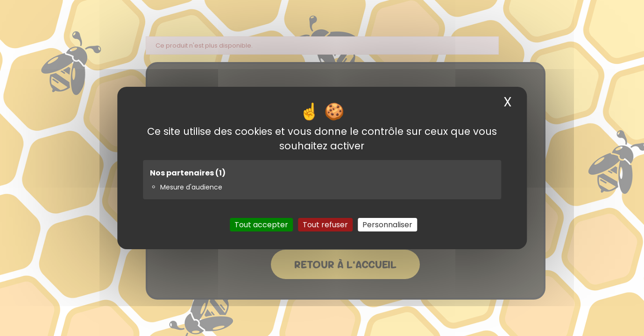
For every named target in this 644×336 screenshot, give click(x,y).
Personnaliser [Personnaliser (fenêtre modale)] (387, 225)
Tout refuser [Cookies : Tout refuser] (325, 225)
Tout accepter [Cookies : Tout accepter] (261, 225)
